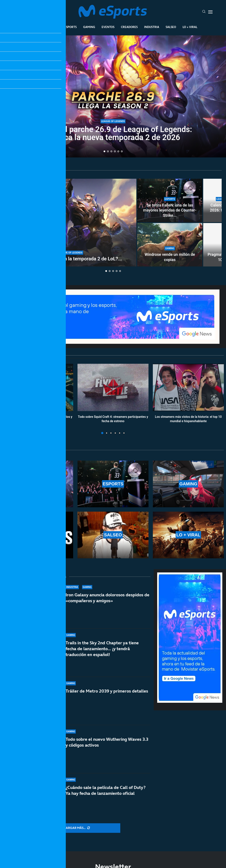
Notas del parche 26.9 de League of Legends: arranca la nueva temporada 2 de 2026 (113, 133)
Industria (152, 27)
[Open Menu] (210, 12)
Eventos (108, 27)
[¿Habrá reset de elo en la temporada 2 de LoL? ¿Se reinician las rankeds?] (71, 223)
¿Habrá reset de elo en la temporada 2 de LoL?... (71, 259)
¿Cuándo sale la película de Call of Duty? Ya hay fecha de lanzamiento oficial (106, 790)
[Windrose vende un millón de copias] (170, 245)
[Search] (204, 12)
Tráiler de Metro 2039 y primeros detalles (107, 691)
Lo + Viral (190, 27)
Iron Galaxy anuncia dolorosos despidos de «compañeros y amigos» (107, 598)
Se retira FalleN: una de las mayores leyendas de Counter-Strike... (170, 210)
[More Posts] (77, 828)
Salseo (171, 27)
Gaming (89, 27)
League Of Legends (43, 27)
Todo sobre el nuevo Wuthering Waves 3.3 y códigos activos (107, 742)
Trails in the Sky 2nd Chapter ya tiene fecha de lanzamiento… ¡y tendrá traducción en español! (102, 649)
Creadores (129, 27)
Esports (70, 27)
